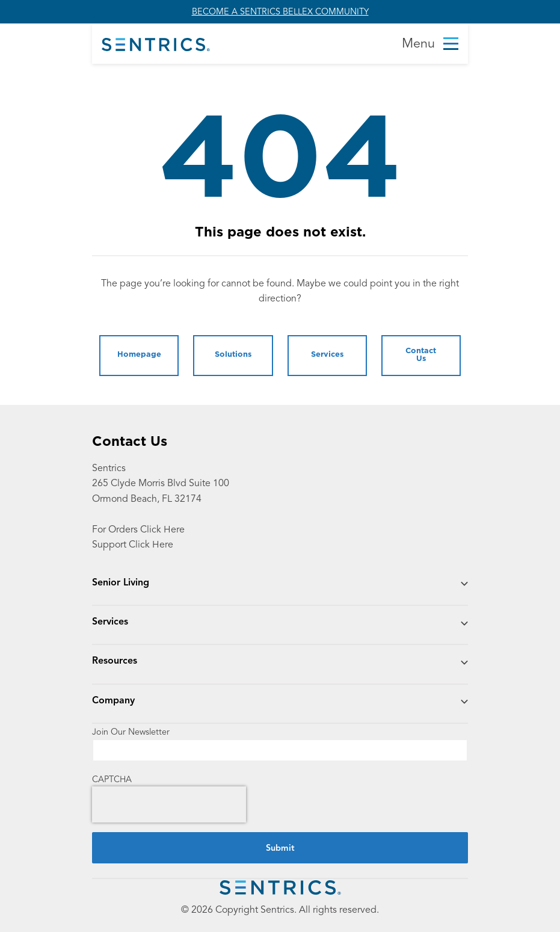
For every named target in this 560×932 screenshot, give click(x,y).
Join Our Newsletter (131, 732)
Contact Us (421, 355)
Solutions (233, 355)
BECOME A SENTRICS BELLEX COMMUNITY (280, 12)
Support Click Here (133, 544)
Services (327, 355)
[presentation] (169, 804)
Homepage (139, 355)
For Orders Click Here (138, 529)
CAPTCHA (112, 779)
